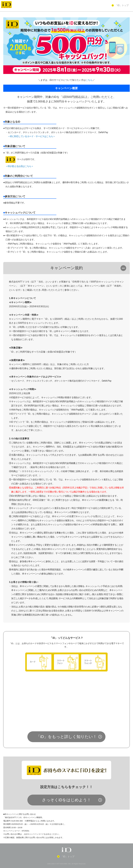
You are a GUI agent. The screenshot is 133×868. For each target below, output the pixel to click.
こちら (89, 80)
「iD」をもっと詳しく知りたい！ (66, 737)
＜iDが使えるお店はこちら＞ (19, 166)
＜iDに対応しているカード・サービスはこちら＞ (31, 136)
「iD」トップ (122, 5)
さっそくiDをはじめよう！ (66, 800)
